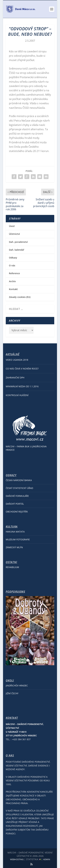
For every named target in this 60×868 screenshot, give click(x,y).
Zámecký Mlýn (14, 547)
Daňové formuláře (17, 496)
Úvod (12, 226)
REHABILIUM (12, 567)
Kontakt (13, 289)
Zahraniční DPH (15, 378)
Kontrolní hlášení (17, 395)
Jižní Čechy (12, 693)
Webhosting (17, 859)
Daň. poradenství (18, 242)
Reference (14, 273)
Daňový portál (15, 504)
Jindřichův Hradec (17, 686)
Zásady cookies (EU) (20, 297)
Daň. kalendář (17, 250)
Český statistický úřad (19, 488)
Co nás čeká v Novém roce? (22, 369)
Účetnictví (14, 234)
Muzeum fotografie (18, 539)
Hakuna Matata (15, 532)
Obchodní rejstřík (17, 512)
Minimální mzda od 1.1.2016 (22, 386)
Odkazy (13, 258)
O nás (12, 265)
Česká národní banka (19, 480)
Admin (47, 859)
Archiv (12, 281)
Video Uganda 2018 (17, 360)
